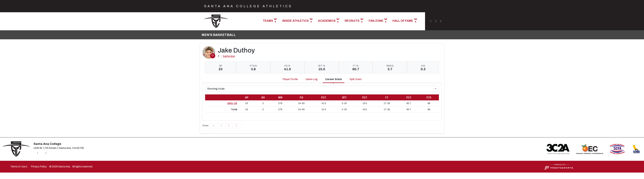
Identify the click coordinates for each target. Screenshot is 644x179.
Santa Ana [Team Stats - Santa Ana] (229, 56)
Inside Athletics (295, 21)
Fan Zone (376, 21)
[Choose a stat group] (322, 89)
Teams (268, 21)
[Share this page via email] (229, 126)
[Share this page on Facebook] (214, 126)
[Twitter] (436, 21)
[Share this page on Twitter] (221, 126)
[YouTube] (440, 21)
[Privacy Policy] (39, 167)
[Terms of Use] (18, 167)
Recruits (352, 21)
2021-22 (232, 103)
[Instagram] (431, 21)
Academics (327, 21)
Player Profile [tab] (290, 79)
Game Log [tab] (312, 79)
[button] (270, 21)
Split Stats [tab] (356, 79)
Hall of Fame (403, 21)
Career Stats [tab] (334, 79)
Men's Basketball (219, 35)
